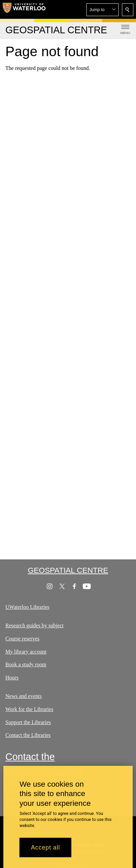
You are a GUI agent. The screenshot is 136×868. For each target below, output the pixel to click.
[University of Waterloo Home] (24, 9)
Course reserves (22, 639)
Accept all (45, 849)
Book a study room (26, 664)
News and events (23, 696)
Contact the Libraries (28, 735)
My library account (26, 652)
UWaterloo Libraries (27, 607)
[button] (103, 10)
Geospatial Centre (68, 570)
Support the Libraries (28, 722)
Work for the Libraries (29, 709)
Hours (12, 678)
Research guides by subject (35, 625)
